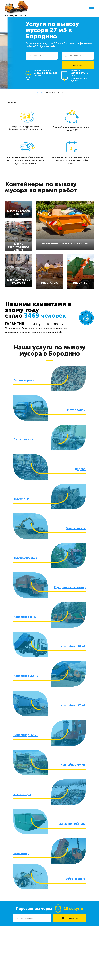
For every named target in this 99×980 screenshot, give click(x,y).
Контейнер (21, 853)
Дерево (80, 469)
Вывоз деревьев (25, 557)
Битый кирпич (24, 380)
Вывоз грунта (76, 528)
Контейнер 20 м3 (26, 676)
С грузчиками (23, 439)
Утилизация (22, 794)
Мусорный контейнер (70, 587)
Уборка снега (76, 879)
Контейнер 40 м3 (73, 764)
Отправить (78, 65)
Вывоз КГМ (21, 498)
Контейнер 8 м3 (25, 617)
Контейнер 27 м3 (73, 705)
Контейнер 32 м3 (26, 735)
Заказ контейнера (72, 823)
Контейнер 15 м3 (73, 646)
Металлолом (76, 410)
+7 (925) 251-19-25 (15, 15)
